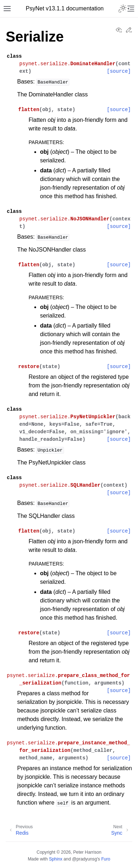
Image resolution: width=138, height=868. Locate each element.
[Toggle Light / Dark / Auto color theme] (122, 9)
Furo (106, 859)
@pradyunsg (85, 859)
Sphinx (56, 859)
